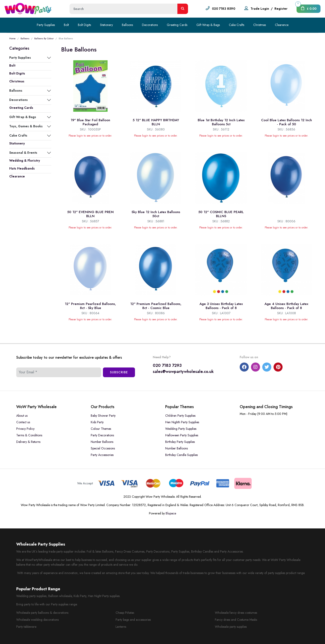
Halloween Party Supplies (182, 435)
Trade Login (260, 9)
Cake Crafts (237, 25)
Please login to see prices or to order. (90, 136)
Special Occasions (103, 448)
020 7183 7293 (167, 365)
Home (12, 38)
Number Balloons (102, 442)
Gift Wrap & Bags (208, 25)
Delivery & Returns (28, 442)
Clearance (17, 176)
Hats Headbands (22, 168)
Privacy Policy (25, 429)
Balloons (127, 25)
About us (22, 416)
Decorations (150, 25)
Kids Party (97, 422)
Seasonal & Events (23, 153)
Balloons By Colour (44, 38)
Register (281, 9)
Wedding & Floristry (25, 160)
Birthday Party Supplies (180, 442)
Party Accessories (102, 455)
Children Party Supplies (180, 416)
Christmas (260, 25)
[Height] (124, 9)
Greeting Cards (177, 25)
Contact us (23, 422)
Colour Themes (101, 429)
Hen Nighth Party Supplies (182, 422)
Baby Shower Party (103, 416)
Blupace (171, 513)
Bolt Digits (84, 25)
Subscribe (119, 372)
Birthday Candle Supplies (181, 455)
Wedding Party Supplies (181, 429)
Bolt (66, 25)
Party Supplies (46, 25)
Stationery (106, 25)
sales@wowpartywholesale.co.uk (183, 372)
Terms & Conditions (29, 435)
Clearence (282, 25)
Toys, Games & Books (26, 126)
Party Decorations (102, 435)
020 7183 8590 (224, 9)
